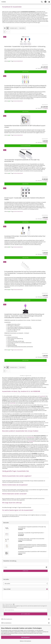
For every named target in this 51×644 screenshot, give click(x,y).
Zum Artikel (25, 72)
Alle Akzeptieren (25, 637)
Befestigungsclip (31, 437)
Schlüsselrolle (31, 441)
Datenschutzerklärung (6, 634)
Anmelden (25, 571)
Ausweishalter (42, 396)
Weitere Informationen (25, 641)
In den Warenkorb (25, 146)
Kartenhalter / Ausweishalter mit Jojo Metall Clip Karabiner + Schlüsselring (25, 46)
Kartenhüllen (13, 403)
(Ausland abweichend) (18, 61)
